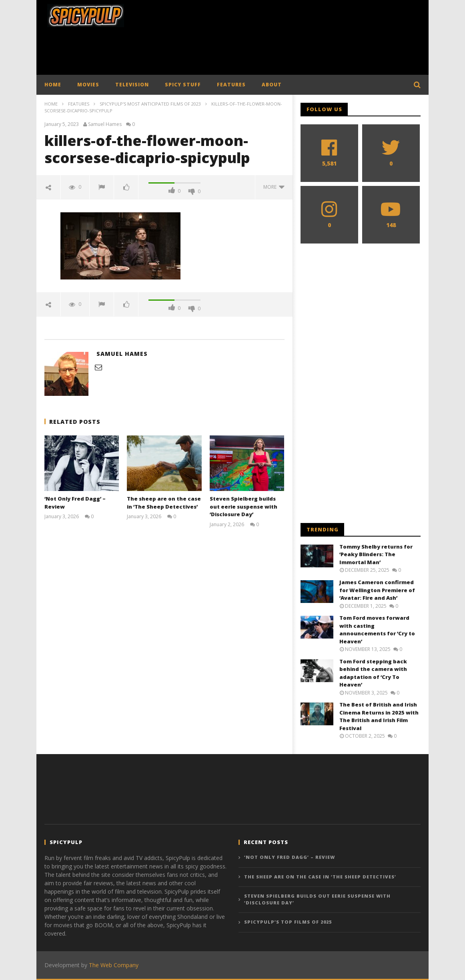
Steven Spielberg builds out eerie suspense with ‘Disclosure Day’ (244, 506)
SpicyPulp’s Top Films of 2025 (288, 922)
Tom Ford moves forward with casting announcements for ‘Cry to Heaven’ (377, 630)
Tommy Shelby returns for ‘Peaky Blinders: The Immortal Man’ (376, 554)
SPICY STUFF (183, 85)
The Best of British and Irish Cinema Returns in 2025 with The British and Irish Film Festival (379, 716)
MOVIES (88, 85)
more (274, 187)
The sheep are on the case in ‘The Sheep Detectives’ (164, 503)
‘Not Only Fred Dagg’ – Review (290, 857)
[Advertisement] (232, 53)
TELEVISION (132, 85)
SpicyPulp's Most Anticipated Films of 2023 (150, 104)
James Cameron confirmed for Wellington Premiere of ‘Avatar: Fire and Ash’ (377, 590)
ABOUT (272, 85)
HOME (53, 85)
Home (51, 104)
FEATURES (231, 85)
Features (79, 104)
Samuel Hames (105, 124)
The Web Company (114, 965)
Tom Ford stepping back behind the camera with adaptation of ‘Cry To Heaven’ (373, 673)
